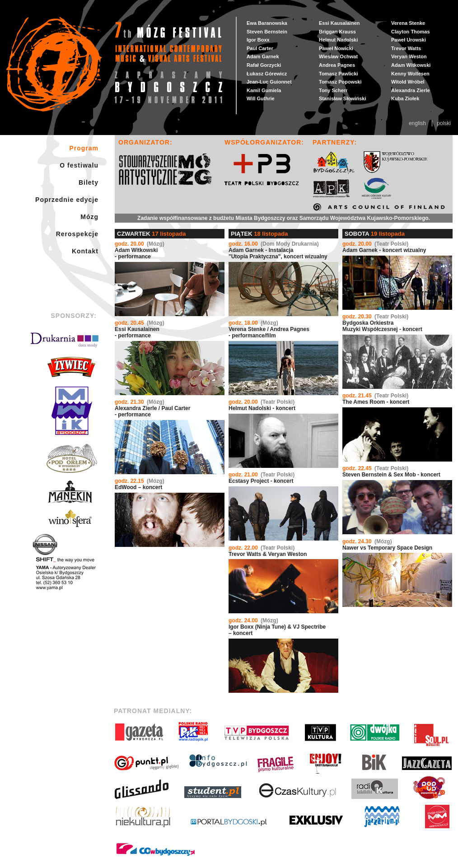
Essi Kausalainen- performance (140, 329)
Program (84, 148)
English (418, 123)
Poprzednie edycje (67, 200)
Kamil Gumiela (264, 90)
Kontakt (85, 251)
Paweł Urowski (409, 40)
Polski (444, 123)
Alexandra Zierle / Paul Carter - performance (152, 408)
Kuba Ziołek (405, 98)
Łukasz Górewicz (267, 74)
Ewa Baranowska (267, 23)
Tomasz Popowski (340, 82)
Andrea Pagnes (337, 65)
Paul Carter (260, 48)
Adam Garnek (263, 56)
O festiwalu (79, 165)
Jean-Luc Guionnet (269, 82)
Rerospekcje (77, 234)
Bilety (89, 182)
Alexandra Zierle (411, 90)
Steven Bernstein (267, 32)
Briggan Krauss (337, 32)
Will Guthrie (261, 98)
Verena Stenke (408, 23)
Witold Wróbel (408, 82)
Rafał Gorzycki (264, 65)
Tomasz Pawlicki (339, 74)
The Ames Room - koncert (376, 399)
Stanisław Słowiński (343, 98)
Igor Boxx (258, 40)
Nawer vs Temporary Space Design (387, 545)
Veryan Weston (409, 56)
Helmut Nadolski (338, 40)
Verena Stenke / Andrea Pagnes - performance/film (269, 329)
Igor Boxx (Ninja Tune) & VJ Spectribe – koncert (277, 627)
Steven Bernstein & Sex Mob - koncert (391, 471)
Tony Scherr (333, 90)
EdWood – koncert (140, 484)
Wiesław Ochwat (338, 56)
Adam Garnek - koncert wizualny (384, 247)
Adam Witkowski (411, 65)
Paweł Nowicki (336, 48)
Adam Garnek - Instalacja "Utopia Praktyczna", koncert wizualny (278, 250)
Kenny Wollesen (410, 74)
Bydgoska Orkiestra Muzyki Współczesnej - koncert (382, 323)
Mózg (89, 217)
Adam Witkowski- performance (140, 250)
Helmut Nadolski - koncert (262, 405)
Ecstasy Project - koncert (262, 478)
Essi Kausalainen (339, 23)
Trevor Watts (406, 48)
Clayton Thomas (411, 32)
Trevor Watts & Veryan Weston (268, 551)
